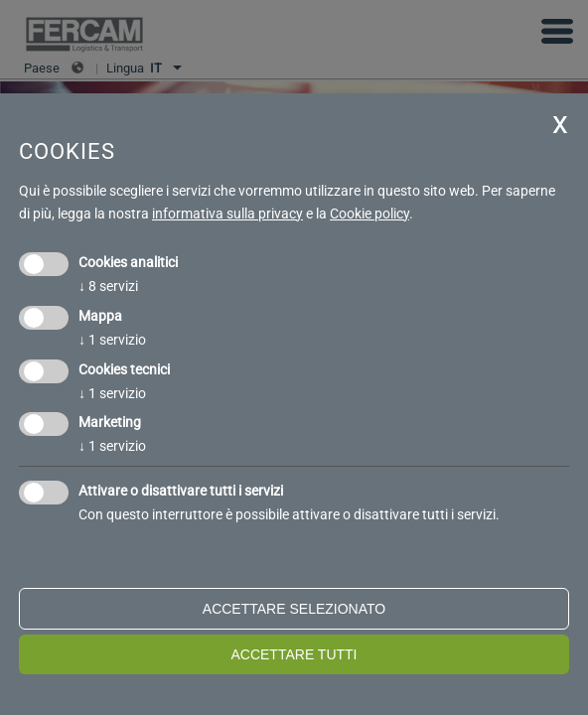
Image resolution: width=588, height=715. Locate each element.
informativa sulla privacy (227, 214)
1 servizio (112, 340)
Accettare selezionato (294, 609)
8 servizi (108, 286)
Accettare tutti (294, 654)
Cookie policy (369, 214)
